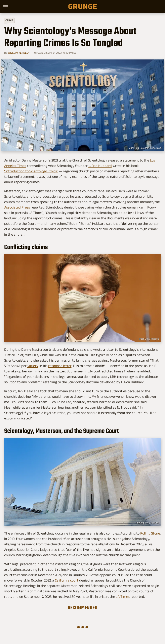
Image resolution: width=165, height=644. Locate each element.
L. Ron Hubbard (100, 166)
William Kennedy (19, 53)
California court (67, 580)
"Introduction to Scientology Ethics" (31, 171)
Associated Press (17, 207)
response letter (60, 366)
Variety (33, 366)
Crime (9, 20)
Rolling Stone (150, 533)
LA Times (123, 597)
